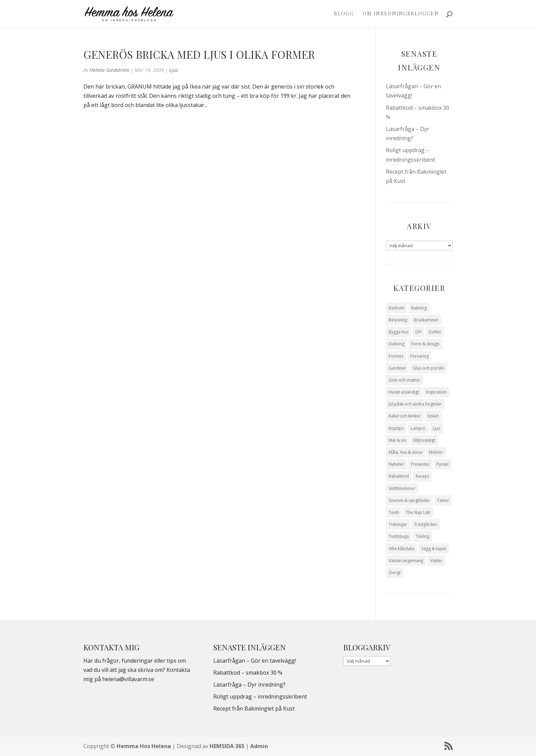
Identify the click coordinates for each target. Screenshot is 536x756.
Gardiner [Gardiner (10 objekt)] (397, 368)
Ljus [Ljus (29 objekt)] (437, 428)
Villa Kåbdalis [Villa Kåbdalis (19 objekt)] (401, 549)
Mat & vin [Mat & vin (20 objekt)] (398, 440)
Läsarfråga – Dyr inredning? (249, 685)
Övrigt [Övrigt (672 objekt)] (395, 573)
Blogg (344, 14)
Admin (259, 746)
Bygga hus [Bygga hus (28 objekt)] (399, 332)
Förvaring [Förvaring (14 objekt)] (419, 356)
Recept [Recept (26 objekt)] (422, 476)
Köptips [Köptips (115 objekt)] (396, 428)
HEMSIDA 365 (227, 746)
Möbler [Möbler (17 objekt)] (436, 452)
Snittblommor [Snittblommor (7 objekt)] (402, 488)
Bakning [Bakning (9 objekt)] (419, 308)
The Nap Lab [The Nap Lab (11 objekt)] (418, 512)
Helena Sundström (109, 70)
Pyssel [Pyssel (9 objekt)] (443, 464)
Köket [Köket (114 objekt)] (433, 416)
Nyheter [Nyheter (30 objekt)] (396, 464)
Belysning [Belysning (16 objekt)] (398, 320)
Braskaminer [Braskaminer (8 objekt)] (426, 320)
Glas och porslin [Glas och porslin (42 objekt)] (429, 368)
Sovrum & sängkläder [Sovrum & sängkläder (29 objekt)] (409, 500)
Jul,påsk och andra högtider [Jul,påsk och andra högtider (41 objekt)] (415, 404)
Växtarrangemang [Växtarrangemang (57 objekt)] (406, 561)
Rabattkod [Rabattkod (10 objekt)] (399, 476)
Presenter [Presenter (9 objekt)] (420, 464)
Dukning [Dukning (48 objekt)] (397, 344)
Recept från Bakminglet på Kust (254, 708)
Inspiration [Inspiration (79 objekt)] (436, 392)
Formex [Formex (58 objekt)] (396, 356)
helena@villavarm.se (128, 679)
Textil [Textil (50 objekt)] (394, 512)
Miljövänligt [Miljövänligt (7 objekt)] (424, 440)
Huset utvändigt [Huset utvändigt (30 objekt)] (404, 392)
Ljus (173, 70)
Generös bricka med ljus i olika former (199, 54)
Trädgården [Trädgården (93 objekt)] (426, 524)
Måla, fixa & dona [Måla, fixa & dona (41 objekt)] (405, 452)
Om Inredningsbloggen (401, 14)
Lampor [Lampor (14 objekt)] (418, 428)
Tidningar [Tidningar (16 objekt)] (398, 524)
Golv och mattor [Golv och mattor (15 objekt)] (404, 380)
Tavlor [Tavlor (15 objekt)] (443, 500)
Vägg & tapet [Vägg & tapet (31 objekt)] (434, 549)
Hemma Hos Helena (144, 746)
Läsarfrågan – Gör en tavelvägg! (254, 661)
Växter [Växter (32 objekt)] (436, 561)
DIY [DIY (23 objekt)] (419, 332)
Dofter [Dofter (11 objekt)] (435, 332)
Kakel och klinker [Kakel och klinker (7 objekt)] (405, 416)
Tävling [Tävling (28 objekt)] (423, 536)
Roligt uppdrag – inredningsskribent (260, 697)
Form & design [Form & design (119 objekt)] (425, 344)
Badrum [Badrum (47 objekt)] (397, 308)
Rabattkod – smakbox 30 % (248, 673)
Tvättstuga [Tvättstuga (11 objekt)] (399, 536)
